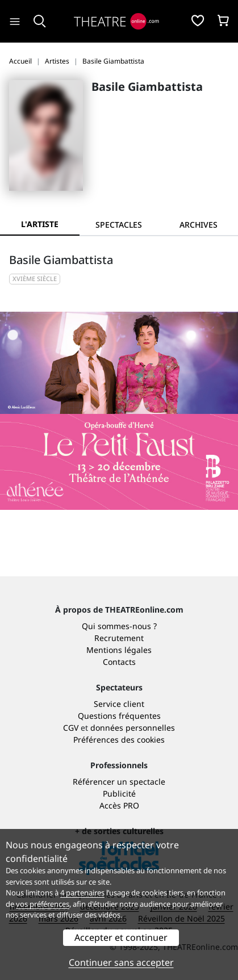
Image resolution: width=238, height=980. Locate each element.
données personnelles (133, 728)
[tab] (119, 225)
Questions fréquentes (119, 716)
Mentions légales (119, 650)
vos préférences (43, 904)
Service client (119, 704)
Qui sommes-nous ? (119, 626)
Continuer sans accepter (121, 962)
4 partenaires (82, 893)
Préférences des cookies (119, 740)
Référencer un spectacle (119, 782)
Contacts (119, 662)
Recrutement (119, 638)
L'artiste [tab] (40, 224)
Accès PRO (119, 805)
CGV (71, 728)
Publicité (119, 793)
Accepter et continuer (121, 937)
